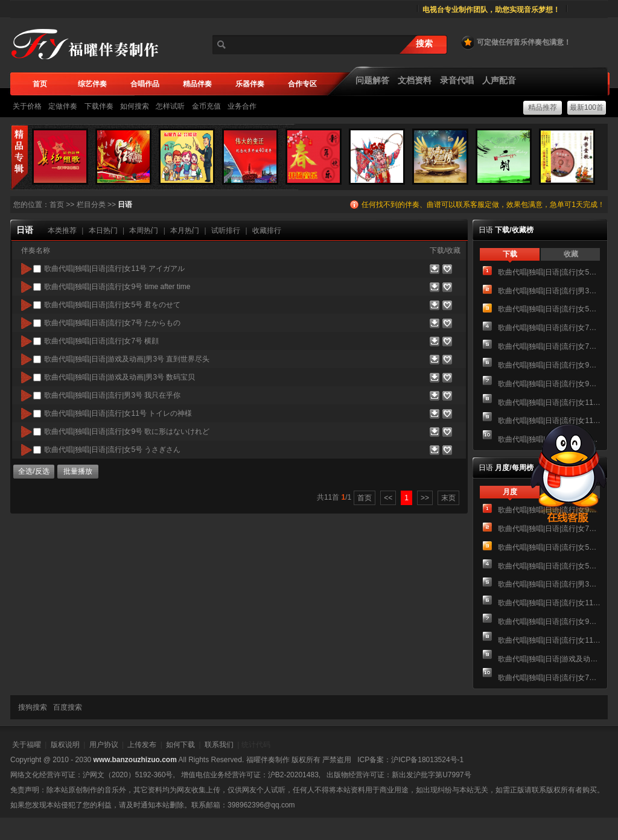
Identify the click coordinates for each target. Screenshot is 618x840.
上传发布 (142, 745)
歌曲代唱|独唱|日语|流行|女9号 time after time (549, 365)
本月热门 (185, 231)
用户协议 (104, 745)
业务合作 (242, 106)
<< (388, 498)
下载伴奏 (99, 106)
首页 (57, 205)
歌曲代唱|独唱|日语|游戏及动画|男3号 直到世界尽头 (549, 659)
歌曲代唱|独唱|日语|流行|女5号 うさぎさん (549, 272)
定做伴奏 (63, 106)
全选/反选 (33, 471)
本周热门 (144, 231)
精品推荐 (543, 107)
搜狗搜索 (33, 707)
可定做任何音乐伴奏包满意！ (515, 42)
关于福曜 (27, 745)
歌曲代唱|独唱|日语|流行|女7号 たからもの (549, 328)
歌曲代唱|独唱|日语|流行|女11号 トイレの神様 (549, 640)
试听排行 (226, 231)
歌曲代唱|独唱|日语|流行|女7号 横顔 (549, 346)
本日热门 (103, 231)
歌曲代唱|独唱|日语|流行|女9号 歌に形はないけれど (549, 384)
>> (425, 498)
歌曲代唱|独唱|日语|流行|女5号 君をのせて (549, 309)
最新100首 (587, 107)
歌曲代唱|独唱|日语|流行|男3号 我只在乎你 (549, 291)
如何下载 (180, 745)
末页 (448, 498)
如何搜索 (135, 106)
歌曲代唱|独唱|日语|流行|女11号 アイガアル (549, 402)
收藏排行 (267, 231)
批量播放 (78, 471)
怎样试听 (170, 106)
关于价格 (27, 106)
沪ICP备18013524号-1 (427, 760)
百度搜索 (68, 707)
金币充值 (206, 106)
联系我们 (219, 745)
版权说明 (65, 745)
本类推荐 (62, 231)
